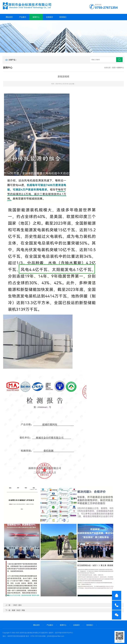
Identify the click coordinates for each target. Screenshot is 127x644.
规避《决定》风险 (18, 610)
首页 (114, 68)
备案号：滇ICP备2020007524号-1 (61, 633)
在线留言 (50, 17)
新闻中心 (36, 17)
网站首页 (9, 17)
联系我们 (63, 17)
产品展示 (23, 17)
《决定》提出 (17, 605)
